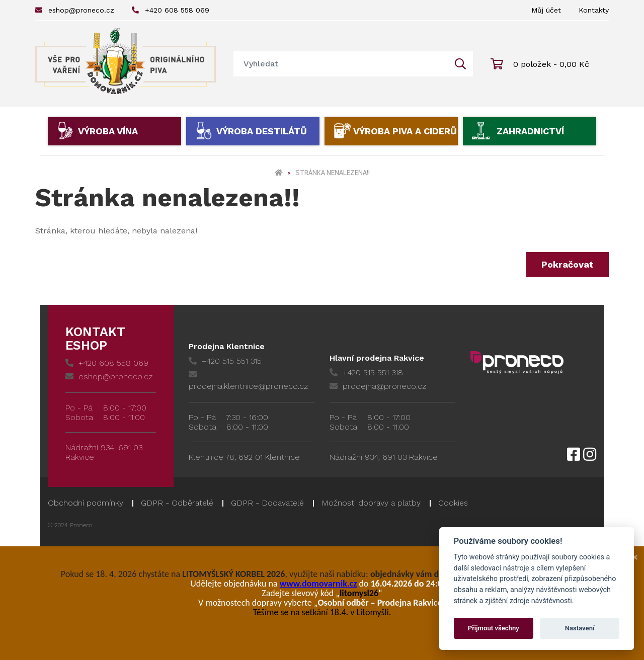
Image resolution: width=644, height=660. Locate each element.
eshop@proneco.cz (75, 10)
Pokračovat (568, 264)
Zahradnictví (530, 131)
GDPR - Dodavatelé (267, 503)
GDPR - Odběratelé (177, 503)
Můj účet (546, 10)
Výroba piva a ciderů (405, 131)
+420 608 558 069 (171, 10)
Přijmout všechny (494, 628)
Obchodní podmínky (86, 503)
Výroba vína (108, 131)
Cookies (453, 503)
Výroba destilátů (262, 131)
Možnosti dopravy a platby (371, 503)
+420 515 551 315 (225, 361)
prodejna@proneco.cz (378, 386)
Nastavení (580, 628)
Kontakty (594, 10)
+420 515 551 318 (366, 373)
